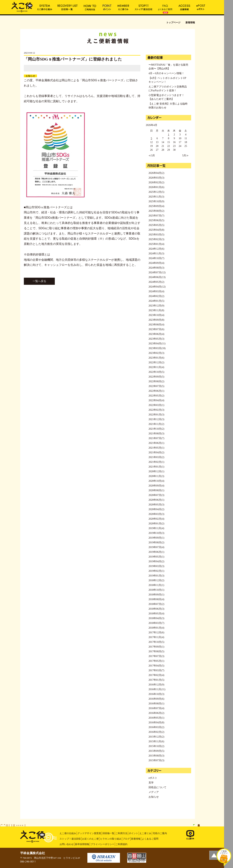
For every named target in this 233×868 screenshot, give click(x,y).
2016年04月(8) (156, 723)
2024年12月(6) (156, 249)
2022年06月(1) (156, 391)
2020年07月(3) (156, 495)
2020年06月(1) (156, 500)
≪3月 (152, 156)
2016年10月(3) (156, 694)
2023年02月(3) (156, 353)
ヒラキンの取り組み (111, 839)
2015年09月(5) (156, 751)
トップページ (173, 23)
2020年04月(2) (156, 509)
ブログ (126, 839)
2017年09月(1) (156, 647)
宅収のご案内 (160, 833)
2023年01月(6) (156, 358)
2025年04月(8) (156, 230)
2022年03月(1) (156, 405)
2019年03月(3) (156, 566)
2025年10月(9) (156, 201)
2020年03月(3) (156, 514)
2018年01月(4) (156, 628)
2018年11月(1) (156, 585)
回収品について (157, 787)
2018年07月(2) (156, 604)
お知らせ (30, 76)
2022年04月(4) (156, 400)
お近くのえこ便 (90, 839)
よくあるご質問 (150, 839)
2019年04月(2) (156, 561)
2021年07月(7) (156, 438)
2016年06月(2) (156, 713)
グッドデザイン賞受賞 (89, 833)
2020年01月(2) (156, 524)
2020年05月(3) (156, 505)
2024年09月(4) (156, 263)
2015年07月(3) (156, 760)
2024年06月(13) (157, 277)
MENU (229, 5)
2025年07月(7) (156, 216)
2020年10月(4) (156, 481)
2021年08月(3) (156, 434)
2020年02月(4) (156, 519)
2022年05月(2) (156, 396)
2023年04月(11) (157, 344)
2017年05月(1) (156, 661)
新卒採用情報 (82, 844)
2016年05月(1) (156, 718)
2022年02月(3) (156, 410)
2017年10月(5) (156, 642)
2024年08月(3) (156, 268)
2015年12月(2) (156, 737)
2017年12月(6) (156, 633)
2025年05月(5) (156, 225)
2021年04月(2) (156, 452)
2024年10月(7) (156, 258)
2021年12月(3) (156, 419)
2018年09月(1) (156, 595)
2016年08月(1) (156, 704)
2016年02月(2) (156, 732)
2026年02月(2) (156, 182)
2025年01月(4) (156, 244)
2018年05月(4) (156, 614)
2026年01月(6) (156, 187)
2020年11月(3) (156, 476)
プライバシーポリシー (102, 844)
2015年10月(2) (156, 746)
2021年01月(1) (156, 467)
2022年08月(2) (156, 381)
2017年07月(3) (156, 656)
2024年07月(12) (157, 272)
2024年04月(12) (157, 287)
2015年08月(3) (156, 756)
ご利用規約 (122, 844)
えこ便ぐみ (145, 833)
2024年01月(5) (156, 301)
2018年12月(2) (156, 580)
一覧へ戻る (39, 281)
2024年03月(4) (156, 291)
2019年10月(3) (156, 533)
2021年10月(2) (156, 429)
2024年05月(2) (156, 282)
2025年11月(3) (156, 197)
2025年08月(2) (156, 211)
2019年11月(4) (156, 528)
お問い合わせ (67, 844)
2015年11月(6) (156, 741)
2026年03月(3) (156, 178)
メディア (154, 792)
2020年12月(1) (156, 471)
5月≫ (185, 156)
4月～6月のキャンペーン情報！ (166, 73)
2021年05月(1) (156, 448)
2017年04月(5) (156, 666)
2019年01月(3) (156, 576)
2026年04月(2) (156, 173)
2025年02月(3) (156, 239)
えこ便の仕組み (68, 833)
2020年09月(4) (156, 486)
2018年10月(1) (156, 590)
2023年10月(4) (156, 315)
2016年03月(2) (156, 727)
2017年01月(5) (156, 680)
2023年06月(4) (156, 334)
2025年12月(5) (156, 192)
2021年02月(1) (156, 462)
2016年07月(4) (156, 708)
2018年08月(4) (156, 599)
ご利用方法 (122, 833)
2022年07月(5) (156, 386)
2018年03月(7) (156, 623)
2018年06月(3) (156, 609)
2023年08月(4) (156, 325)
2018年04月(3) (156, 618)
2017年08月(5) (156, 651)
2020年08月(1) (156, 490)
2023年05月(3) (156, 339)
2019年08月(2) (156, 542)
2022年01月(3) (156, 415)
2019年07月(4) (156, 547)
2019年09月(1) (156, 538)
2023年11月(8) (156, 310)
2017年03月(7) (156, 670)
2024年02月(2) (156, 296)
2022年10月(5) (156, 372)
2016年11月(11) (157, 689)
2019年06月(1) (156, 552)
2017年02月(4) (156, 675)
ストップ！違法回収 (70, 839)
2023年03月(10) (157, 348)
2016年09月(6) (156, 699)
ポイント (133, 833)
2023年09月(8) (156, 320)
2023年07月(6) (156, 329)
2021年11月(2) (156, 424)
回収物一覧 (108, 833)
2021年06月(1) (156, 443)
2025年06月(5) (156, 220)
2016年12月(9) (156, 685)
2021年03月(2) (156, 457)
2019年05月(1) (156, 557)
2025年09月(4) (156, 206)
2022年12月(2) (156, 362)
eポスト (153, 778)
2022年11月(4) (156, 367)
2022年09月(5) (156, 377)
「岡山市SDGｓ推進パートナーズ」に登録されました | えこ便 (22, 7)
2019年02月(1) (156, 571)
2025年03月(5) (156, 235)
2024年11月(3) (156, 254)
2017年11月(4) (156, 637)
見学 (151, 783)
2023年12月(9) (156, 306)
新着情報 (136, 839)
